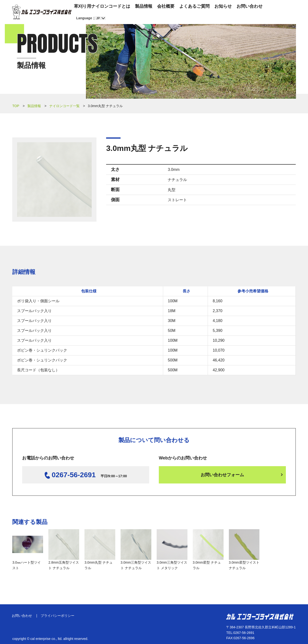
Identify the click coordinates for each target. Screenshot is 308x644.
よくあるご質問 (194, 6)
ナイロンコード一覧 (64, 106)
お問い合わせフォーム (222, 475)
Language (84, 18)
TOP (16, 106)
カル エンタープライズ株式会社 (42, 12)
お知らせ (223, 6)
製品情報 (144, 6)
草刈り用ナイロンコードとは (102, 6)
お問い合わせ (250, 6)
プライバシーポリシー (59, 613)
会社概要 (166, 6)
